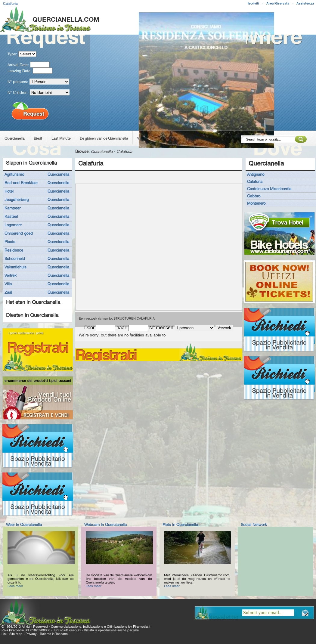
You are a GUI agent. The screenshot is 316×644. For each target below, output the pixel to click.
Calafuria (124, 151)
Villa (8, 284)
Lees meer (15, 586)
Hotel (9, 191)
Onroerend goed (19, 233)
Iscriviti (253, 3)
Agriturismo (14, 174)
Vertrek (11, 275)
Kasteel (11, 216)
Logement (13, 225)
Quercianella (14, 138)
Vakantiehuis (15, 267)
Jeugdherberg (17, 200)
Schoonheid (15, 259)
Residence (14, 250)
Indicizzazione (93, 627)
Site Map (16, 634)
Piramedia (140, 627)
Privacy (31, 634)
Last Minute (61, 138)
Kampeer (12, 208)
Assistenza (305, 3)
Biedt (38, 138)
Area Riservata (278, 3)
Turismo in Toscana (54, 634)
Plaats (10, 242)
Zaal (8, 292)
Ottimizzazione (117, 627)
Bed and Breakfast (21, 183)
